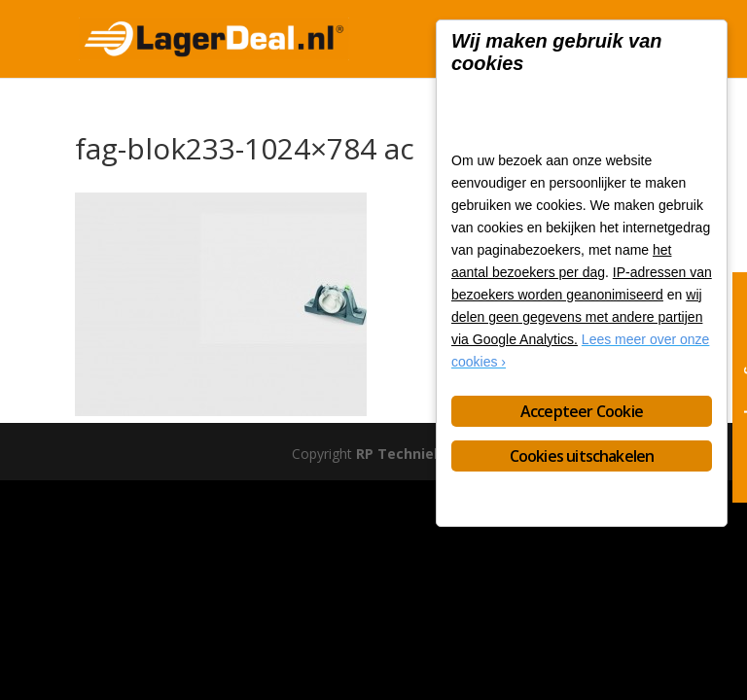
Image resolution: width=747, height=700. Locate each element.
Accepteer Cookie (582, 411)
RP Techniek (399, 454)
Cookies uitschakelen (582, 456)
